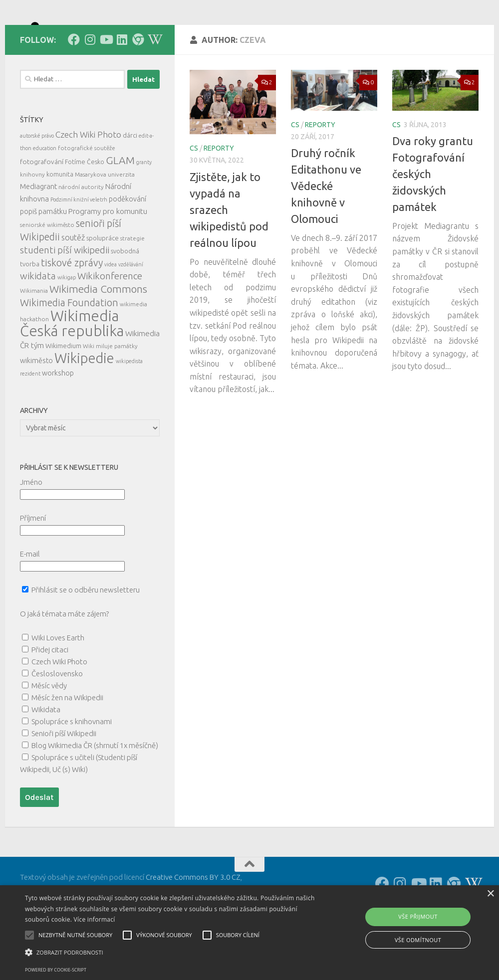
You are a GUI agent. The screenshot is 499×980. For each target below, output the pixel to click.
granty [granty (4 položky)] (144, 207)
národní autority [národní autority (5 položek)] (81, 232)
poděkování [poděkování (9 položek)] (127, 244)
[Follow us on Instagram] (90, 84)
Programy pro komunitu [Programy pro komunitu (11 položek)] (108, 256)
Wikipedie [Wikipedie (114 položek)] (84, 403)
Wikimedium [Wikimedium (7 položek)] (63, 391)
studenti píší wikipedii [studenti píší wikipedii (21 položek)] (65, 295)
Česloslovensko (57, 718)
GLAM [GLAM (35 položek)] (120, 205)
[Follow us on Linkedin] (122, 84)
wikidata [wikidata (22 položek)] (38, 321)
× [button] (490, 894)
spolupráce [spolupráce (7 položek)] (103, 283)
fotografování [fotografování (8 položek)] (42, 206)
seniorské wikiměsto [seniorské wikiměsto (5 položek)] (47, 270)
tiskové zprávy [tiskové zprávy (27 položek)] (72, 307)
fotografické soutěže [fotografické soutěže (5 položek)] (87, 193)
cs (194, 193)
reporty (219, 193)
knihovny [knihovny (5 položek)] (32, 219)
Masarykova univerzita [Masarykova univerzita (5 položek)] (105, 219)
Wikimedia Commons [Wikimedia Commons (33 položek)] (98, 334)
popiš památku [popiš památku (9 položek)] (43, 256)
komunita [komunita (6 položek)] (60, 219)
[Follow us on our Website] (138, 84)
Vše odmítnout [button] (418, 940)
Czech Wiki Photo (59, 706)
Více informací (95, 919)
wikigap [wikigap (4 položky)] (67, 322)
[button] (171, 953)
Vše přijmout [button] (418, 916)
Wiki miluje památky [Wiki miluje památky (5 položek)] (110, 391)
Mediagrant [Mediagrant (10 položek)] (38, 231)
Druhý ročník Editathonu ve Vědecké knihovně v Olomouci (326, 231)
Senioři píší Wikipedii (64, 778)
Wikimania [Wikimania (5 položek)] (34, 335)
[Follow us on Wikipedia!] (154, 84)
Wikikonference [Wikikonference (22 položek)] (110, 321)
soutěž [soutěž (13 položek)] (73, 282)
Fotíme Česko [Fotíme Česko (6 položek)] (85, 206)
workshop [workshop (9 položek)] (58, 418)
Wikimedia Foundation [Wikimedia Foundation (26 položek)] (69, 348)
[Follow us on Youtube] (106, 84)
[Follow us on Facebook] (74, 84)
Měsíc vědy (49, 730)
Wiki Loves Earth (58, 683)
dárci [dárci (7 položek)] (130, 180)
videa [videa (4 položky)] (111, 309)
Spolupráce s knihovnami (72, 766)
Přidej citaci (50, 694)
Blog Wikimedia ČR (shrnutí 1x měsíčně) (95, 790)
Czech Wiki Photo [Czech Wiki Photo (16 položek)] (88, 179)
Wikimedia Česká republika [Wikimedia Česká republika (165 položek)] (72, 368)
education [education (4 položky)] (45, 193)
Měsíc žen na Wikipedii (67, 742)
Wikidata (46, 754)
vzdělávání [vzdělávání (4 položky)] (131, 309)
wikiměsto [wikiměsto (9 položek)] (36, 405)
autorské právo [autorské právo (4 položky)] (37, 181)
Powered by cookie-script (56, 970)
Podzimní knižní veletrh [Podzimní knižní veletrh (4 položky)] (79, 244)
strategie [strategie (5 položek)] (132, 283)
